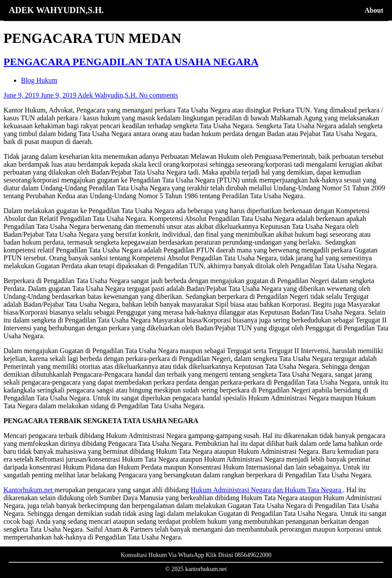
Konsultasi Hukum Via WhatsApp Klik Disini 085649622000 (196, 555)
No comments (158, 95)
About (374, 10)
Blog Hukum (39, 80)
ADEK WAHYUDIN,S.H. (56, 10)
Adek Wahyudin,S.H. (108, 95)
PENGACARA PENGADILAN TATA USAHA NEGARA (131, 62)
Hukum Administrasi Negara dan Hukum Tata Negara (267, 490)
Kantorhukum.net (29, 490)
